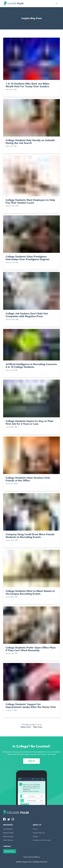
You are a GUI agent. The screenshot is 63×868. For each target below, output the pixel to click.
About (35, 829)
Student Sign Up (39, 833)
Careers (36, 837)
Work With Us (8, 840)
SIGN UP (31, 761)
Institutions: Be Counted (42, 840)
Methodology (8, 837)
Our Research (8, 829)
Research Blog (8, 833)
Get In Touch (10, 851)
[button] (57, 4)
